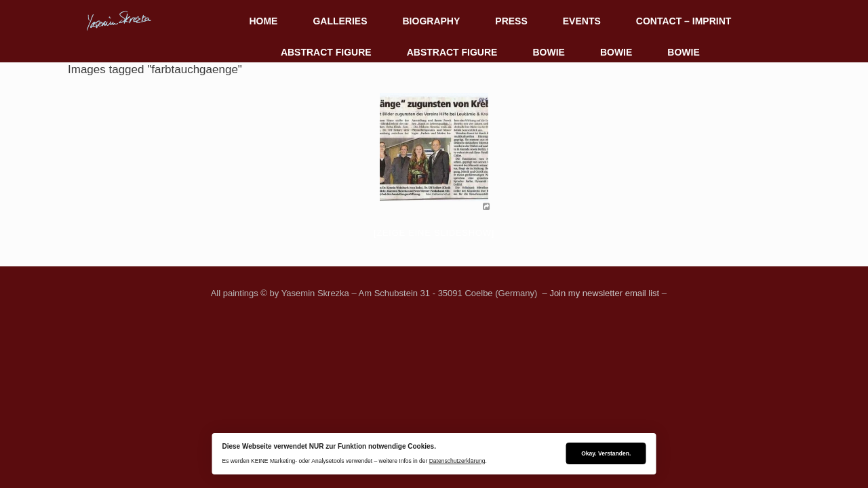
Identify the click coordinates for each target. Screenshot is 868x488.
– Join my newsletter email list (599, 293)
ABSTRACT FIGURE (326, 52)
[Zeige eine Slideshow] (434, 233)
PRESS (511, 21)
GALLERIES (340, 21)
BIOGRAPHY (432, 21)
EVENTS (582, 21)
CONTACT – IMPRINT (684, 21)
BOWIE (548, 52)
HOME (263, 21)
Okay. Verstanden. (606, 453)
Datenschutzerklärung (457, 461)
